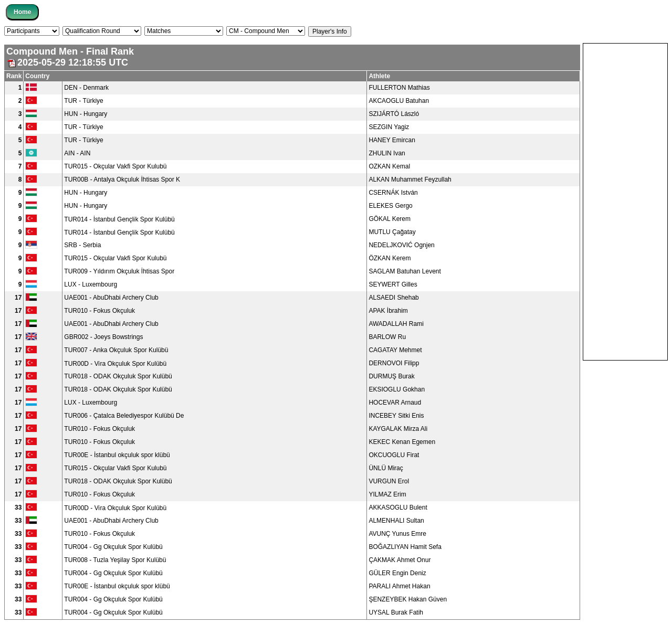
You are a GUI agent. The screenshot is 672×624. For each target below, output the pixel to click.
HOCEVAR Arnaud (395, 403)
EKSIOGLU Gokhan (397, 389)
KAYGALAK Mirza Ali (398, 429)
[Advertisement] (625, 201)
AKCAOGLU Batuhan (399, 101)
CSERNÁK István (393, 193)
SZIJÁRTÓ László (394, 114)
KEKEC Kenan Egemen (402, 442)
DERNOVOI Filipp (394, 363)
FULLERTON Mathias (399, 88)
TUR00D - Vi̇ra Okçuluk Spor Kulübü (115, 364)
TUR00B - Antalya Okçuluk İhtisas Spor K (122, 179)
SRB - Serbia (82, 245)
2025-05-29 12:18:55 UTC (67, 62)
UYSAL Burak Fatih (396, 612)
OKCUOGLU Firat (394, 455)
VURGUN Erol (389, 481)
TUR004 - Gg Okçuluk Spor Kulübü (113, 547)
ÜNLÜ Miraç (386, 468)
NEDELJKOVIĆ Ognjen (401, 245)
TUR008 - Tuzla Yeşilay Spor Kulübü (115, 560)
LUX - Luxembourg (91, 284)
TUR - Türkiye (83, 101)
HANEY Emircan (392, 140)
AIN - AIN (77, 153)
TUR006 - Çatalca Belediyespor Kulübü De (124, 416)
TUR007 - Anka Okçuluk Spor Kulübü (116, 350)
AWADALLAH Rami (396, 324)
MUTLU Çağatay (392, 232)
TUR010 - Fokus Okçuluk (99, 311)
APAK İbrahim (388, 311)
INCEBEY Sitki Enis (396, 416)
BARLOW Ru (387, 337)
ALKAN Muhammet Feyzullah (410, 179)
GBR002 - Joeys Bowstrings (103, 337)
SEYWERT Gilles (393, 284)
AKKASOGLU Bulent (398, 507)
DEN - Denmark (86, 88)
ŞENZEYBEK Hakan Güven (408, 599)
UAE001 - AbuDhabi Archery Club (111, 298)
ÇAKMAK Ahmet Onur (400, 560)
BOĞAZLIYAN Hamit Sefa (405, 547)
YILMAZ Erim (387, 494)
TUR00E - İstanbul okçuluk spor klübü (117, 455)
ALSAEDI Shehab (393, 298)
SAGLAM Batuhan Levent (405, 271)
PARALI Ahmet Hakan (399, 586)
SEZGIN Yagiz (389, 127)
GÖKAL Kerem (390, 219)
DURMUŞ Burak (391, 376)
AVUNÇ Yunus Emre (397, 534)
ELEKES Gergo (390, 206)
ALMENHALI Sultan (396, 521)
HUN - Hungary (86, 114)
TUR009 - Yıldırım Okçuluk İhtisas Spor (119, 271)
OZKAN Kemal (389, 166)
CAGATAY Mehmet (395, 350)
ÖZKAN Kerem (390, 258)
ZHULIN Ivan (387, 153)
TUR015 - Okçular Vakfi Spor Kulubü (115, 166)
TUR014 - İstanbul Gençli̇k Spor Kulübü (119, 219)
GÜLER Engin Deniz (397, 573)
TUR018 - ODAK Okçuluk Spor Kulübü (118, 376)
